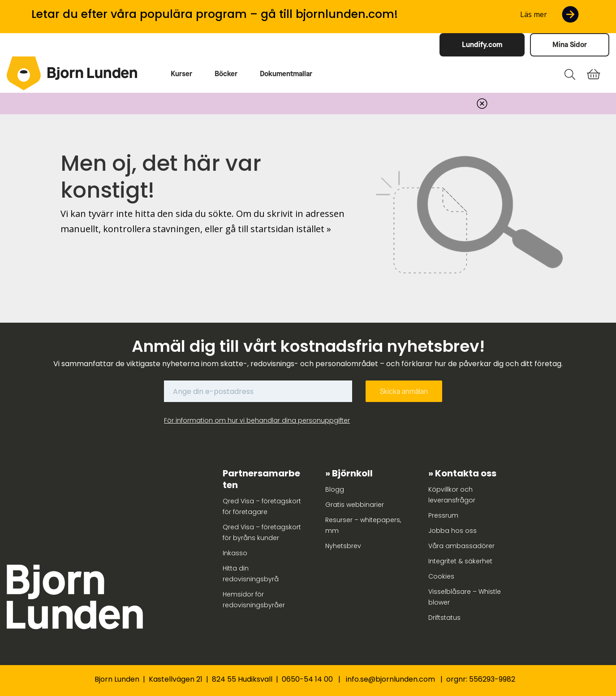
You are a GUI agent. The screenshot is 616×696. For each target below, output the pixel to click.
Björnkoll (352, 473)
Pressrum (443, 515)
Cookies (441, 576)
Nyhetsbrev (343, 546)
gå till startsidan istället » (278, 229)
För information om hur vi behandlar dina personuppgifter (257, 420)
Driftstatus (444, 618)
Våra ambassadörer (461, 546)
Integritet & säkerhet (460, 561)
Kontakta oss (466, 473)
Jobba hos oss (452, 531)
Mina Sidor (570, 45)
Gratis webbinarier (355, 505)
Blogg (335, 489)
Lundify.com (482, 45)
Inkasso (235, 553)
